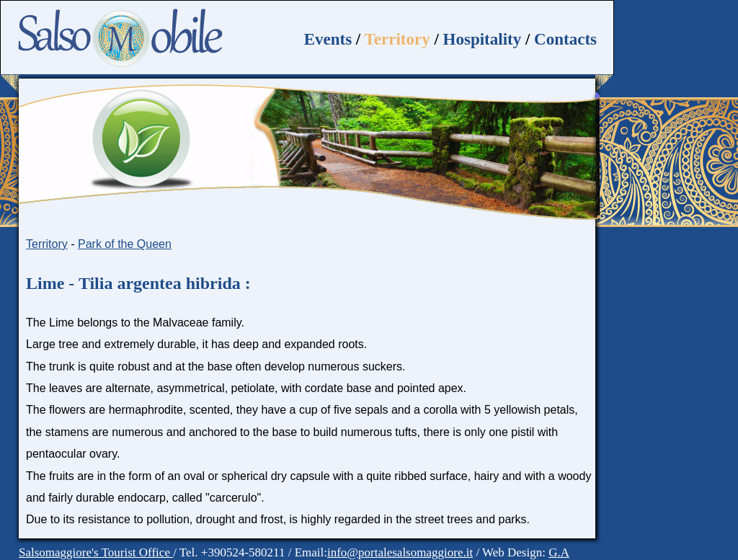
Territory (397, 39)
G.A (559, 552)
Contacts (565, 39)
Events (328, 39)
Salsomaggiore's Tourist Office (96, 552)
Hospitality (483, 39)
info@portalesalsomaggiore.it (400, 552)
